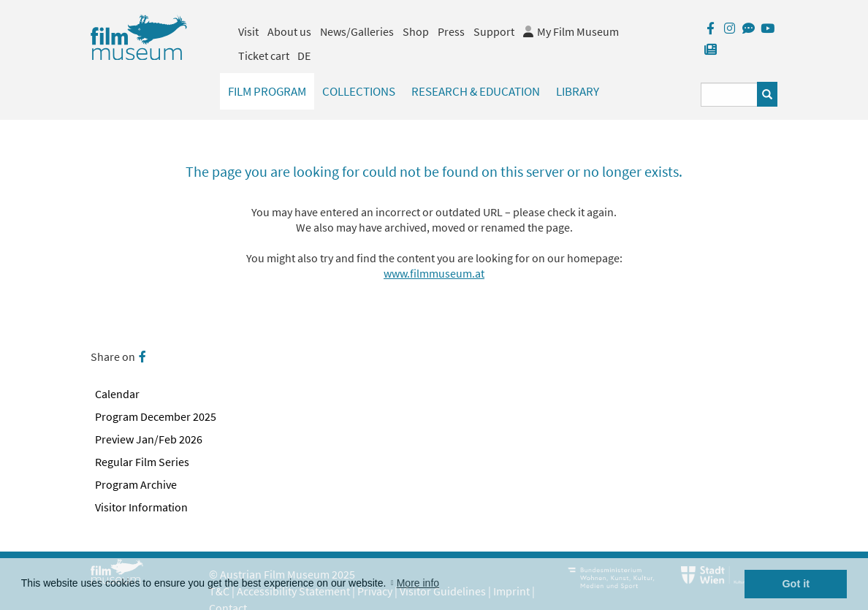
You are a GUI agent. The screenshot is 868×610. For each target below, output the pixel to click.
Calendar (117, 394)
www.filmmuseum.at (434, 273)
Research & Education (476, 91)
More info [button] (418, 583)
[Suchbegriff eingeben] (729, 95)
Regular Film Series (142, 462)
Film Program (267, 91)
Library (578, 91)
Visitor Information (141, 507)
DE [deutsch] (304, 56)
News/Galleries (357, 31)
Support (494, 31)
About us (289, 31)
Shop (416, 31)
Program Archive (136, 484)
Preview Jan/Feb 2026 (149, 439)
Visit (248, 31)
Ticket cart (264, 56)
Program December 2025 (156, 416)
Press (451, 31)
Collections (359, 91)
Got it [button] (796, 584)
